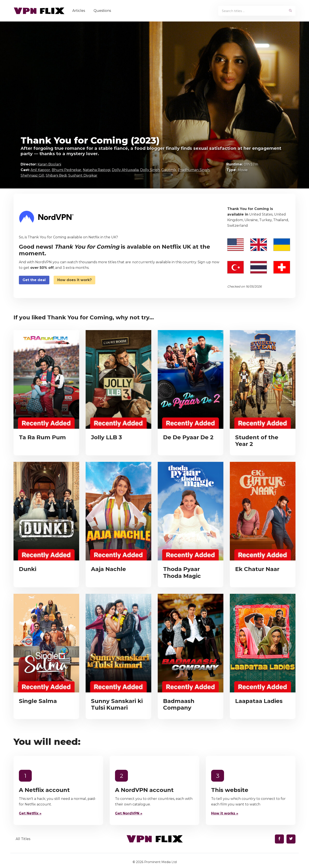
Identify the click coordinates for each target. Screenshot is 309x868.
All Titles (23, 839)
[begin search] (290, 11)
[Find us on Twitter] (291, 839)
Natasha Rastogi (97, 170)
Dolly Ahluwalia (125, 170)
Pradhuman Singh (194, 170)
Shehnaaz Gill (32, 175)
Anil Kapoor (40, 170)
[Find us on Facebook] (279, 839)
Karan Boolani (49, 164)
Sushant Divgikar (83, 175)
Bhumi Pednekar (67, 170)
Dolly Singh (150, 170)
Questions (103, 11)
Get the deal (34, 280)
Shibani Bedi (56, 175)
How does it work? (74, 280)
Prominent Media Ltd (160, 862)
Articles (80, 11)
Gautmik (169, 170)
